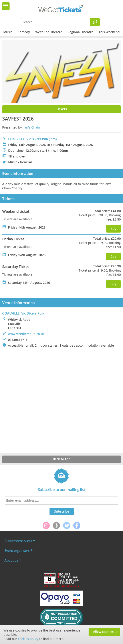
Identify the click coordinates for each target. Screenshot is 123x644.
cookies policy (28, 639)
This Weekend (109, 32)
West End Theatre (49, 32)
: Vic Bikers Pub (23, 313)
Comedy (24, 32)
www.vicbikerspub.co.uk (26, 334)
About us (11, 560)
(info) (53, 139)
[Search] (95, 22)
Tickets (61, 109)
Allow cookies (103, 632)
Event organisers (17, 550)
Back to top (62, 459)
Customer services (18, 541)
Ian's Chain (32, 127)
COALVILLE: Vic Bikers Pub (28, 139)
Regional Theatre (80, 32)
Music (8, 32)
